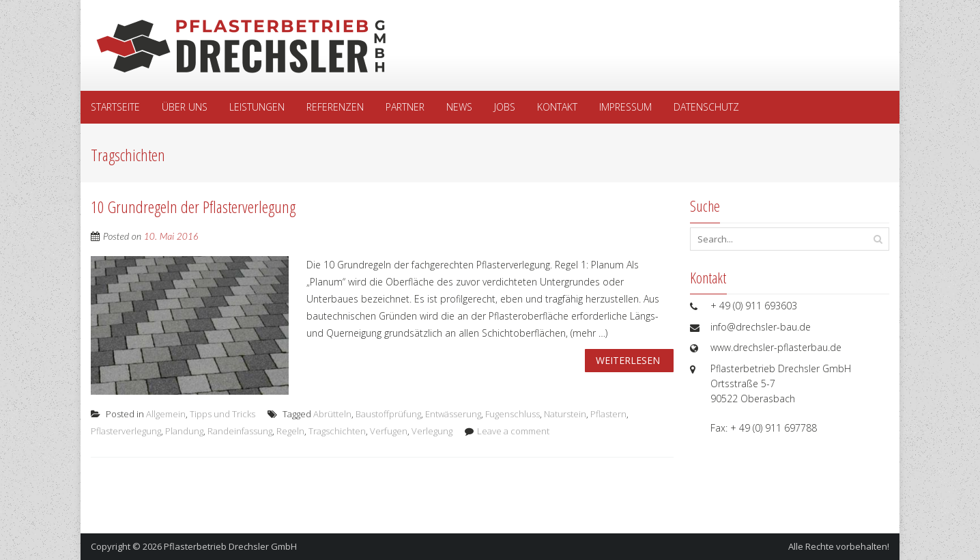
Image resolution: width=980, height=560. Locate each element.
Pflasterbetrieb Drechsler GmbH (230, 546)
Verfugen (389, 431)
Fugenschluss (513, 414)
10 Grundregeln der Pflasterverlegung (193, 207)
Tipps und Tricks (222, 414)
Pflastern (608, 414)
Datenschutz (706, 107)
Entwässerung (453, 414)
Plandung (184, 431)
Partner (405, 107)
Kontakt (557, 107)
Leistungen (257, 107)
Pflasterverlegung (126, 431)
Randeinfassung (240, 431)
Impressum (625, 107)
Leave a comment (513, 431)
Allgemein (166, 414)
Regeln (290, 431)
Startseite (115, 107)
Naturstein (565, 414)
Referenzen (335, 107)
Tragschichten (337, 431)
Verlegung (432, 431)
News (459, 107)
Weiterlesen (628, 360)
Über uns (185, 107)
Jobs (505, 107)
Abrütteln (332, 414)
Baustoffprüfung (388, 414)
